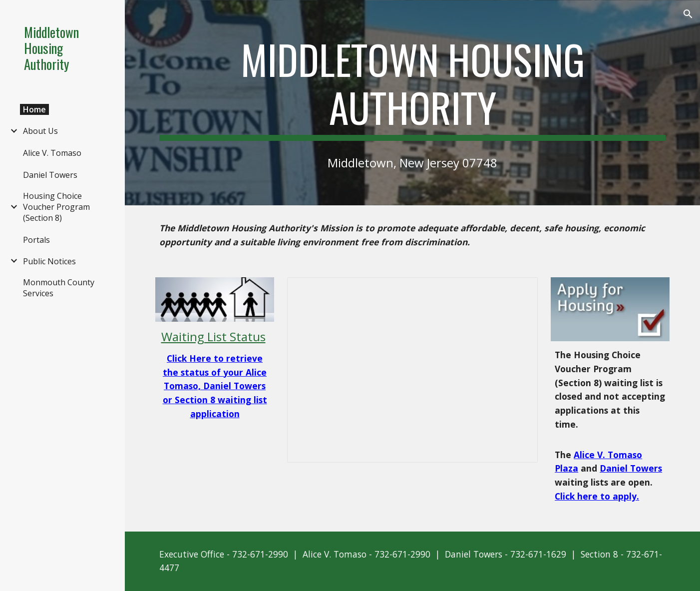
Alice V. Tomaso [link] (52, 153)
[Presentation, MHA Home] (412, 370)
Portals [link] (36, 240)
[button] (688, 14)
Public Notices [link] (49, 261)
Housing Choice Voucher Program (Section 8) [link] (56, 207)
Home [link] (34, 109)
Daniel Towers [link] (50, 175)
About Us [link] (40, 131)
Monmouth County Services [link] (59, 288)
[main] (412, 88)
